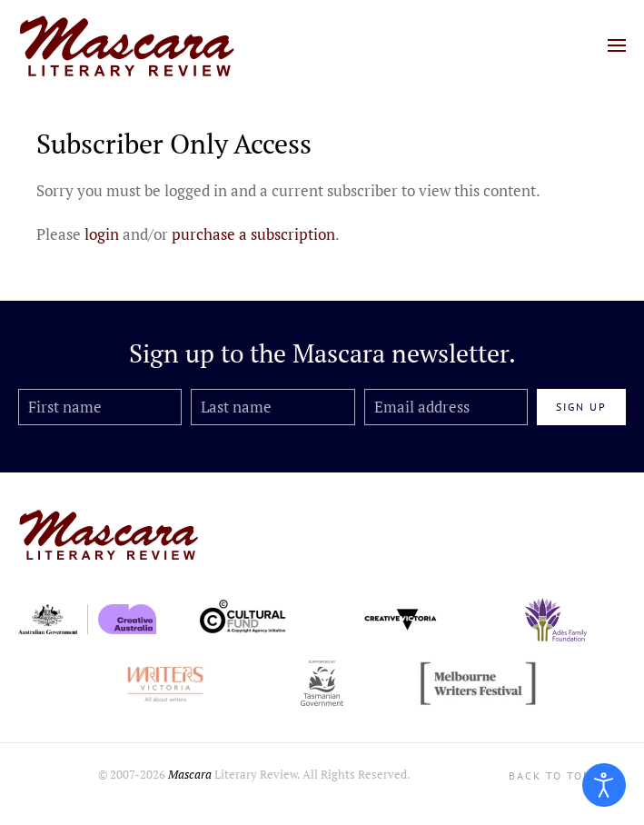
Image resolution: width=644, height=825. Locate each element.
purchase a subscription (253, 234)
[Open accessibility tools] (604, 785)
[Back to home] (127, 45)
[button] (617, 45)
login (102, 234)
